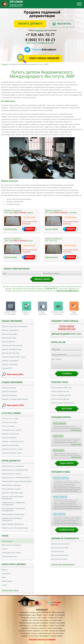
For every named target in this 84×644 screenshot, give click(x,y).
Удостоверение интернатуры (13, 514)
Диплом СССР (7, 368)
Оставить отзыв (67, 532)
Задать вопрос (67, 466)
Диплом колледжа (9, 395)
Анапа (4, 585)
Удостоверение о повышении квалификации (13, 510)
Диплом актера (58, 554)
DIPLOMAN (39, 599)
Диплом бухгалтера (59, 561)
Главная (4, 64)
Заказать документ (30, 24)
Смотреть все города (10, 590)
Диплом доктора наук (11, 353)
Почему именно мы (10, 557)
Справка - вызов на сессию (13, 442)
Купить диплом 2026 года (62, 390)
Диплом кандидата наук (12, 349)
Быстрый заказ (30, 217)
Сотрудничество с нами (11, 553)
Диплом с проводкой (10, 361)
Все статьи (67, 411)
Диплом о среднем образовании (15, 399)
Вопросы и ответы (26, 313)
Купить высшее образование (63, 405)
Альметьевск (7, 581)
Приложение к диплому (11, 485)
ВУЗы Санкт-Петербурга (11, 545)
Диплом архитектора (60, 557)
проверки (39, 30)
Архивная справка (9, 438)
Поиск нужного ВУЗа (15, 375)
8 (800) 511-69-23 (40, 40)
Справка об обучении (10, 434)
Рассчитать (64, 24)
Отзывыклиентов (42, 313)
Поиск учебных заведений (44, 58)
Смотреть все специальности (63, 567)
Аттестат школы (8, 426)
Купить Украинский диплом (13, 524)
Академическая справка (12, 430)
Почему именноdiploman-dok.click (67, 327)
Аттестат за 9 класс (10, 423)
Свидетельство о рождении (13, 466)
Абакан (5, 570)
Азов (4, 577)
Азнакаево (6, 574)
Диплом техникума (10, 392)
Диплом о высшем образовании (15, 327)
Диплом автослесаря (60, 550)
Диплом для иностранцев (12, 346)
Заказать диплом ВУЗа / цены (14, 357)
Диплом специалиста (10, 330)
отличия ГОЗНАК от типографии (10, 313)
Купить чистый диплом (60, 401)
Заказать (30, 229)
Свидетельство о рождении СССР (15, 470)
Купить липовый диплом (61, 397)
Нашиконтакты (74, 313)
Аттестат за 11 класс (10, 419)
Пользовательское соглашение (42, 640)
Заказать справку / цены (12, 453)
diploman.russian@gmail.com (68, 291)
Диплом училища (9, 388)
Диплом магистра (9, 338)
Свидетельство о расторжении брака (17, 481)
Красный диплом (9, 342)
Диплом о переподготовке (12, 493)
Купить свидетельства (60, 394)
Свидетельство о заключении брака (16, 478)
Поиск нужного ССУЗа (15, 405)
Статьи (5, 549)
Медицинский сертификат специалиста (12, 519)
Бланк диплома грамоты (12, 489)
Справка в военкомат (10, 445)
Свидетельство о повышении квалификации (13, 504)
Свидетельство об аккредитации (15, 528)
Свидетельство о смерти (12, 474)
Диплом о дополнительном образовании (13, 498)
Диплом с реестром (10, 365)
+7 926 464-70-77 (40, 35)
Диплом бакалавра (10, 334)
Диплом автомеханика (61, 546)
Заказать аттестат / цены (12, 449)
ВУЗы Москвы (7, 541)
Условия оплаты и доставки (58, 313)
